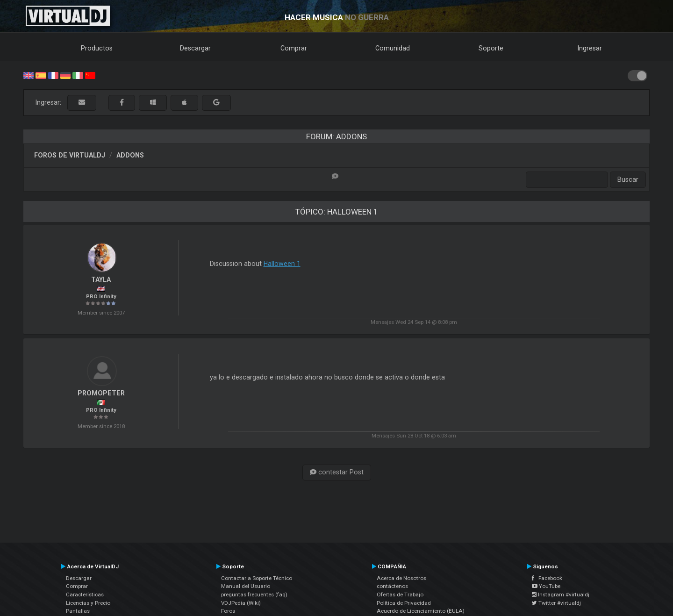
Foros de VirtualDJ (70, 155)
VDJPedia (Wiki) (241, 603)
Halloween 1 (282, 264)
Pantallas (78, 611)
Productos (97, 48)
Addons (130, 155)
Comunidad (393, 48)
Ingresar (590, 48)
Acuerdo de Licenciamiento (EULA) (421, 611)
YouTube (546, 586)
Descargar (195, 48)
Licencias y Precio (88, 603)
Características (85, 595)
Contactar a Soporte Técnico (257, 578)
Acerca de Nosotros (401, 578)
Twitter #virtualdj (556, 603)
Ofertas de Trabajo (400, 595)
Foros (228, 611)
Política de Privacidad (404, 603)
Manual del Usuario (246, 586)
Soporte (491, 48)
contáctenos (392, 586)
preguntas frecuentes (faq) (254, 595)
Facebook (547, 578)
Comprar (294, 48)
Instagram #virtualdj (561, 595)
